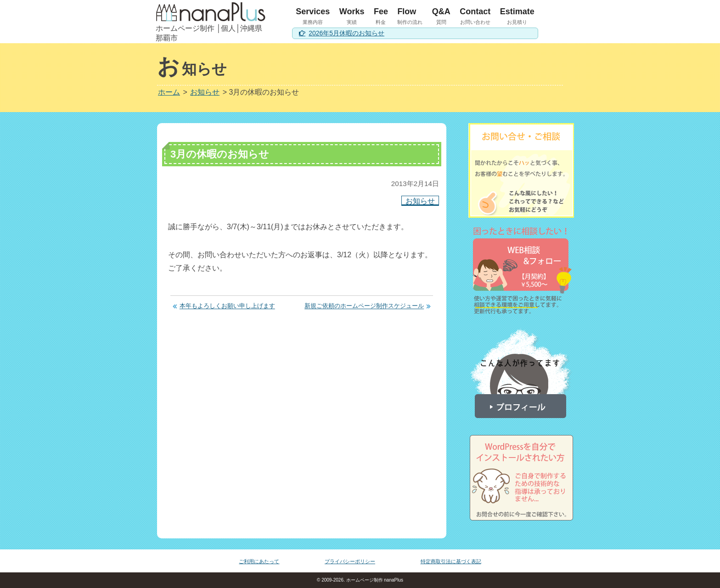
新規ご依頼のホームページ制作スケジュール (364, 306)
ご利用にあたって (259, 561)
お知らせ (420, 201)
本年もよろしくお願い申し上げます (227, 306)
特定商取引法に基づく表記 (451, 561)
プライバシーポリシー (350, 561)
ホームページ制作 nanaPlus (374, 580)
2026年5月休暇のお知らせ (346, 33)
